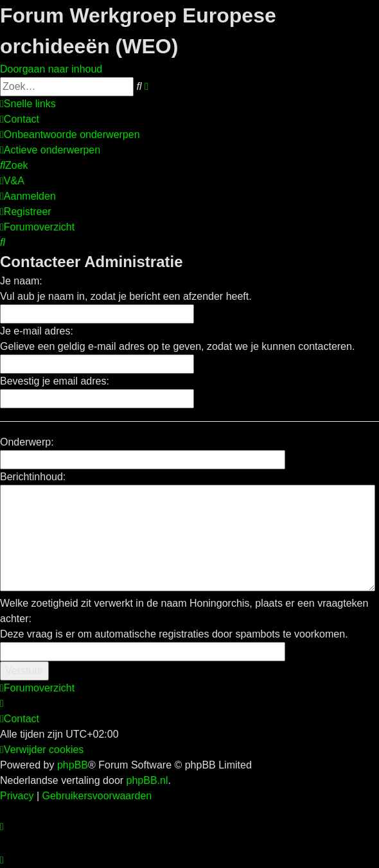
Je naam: (21, 281)
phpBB (73, 765)
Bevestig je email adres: (55, 381)
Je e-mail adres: (37, 331)
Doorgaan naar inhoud (51, 69)
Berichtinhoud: (33, 477)
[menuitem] (20, 119)
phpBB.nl (147, 780)
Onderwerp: (27, 442)
